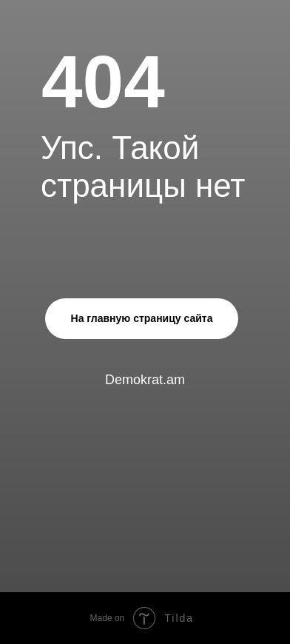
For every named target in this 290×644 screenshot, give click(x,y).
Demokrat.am (145, 380)
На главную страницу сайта (142, 318)
